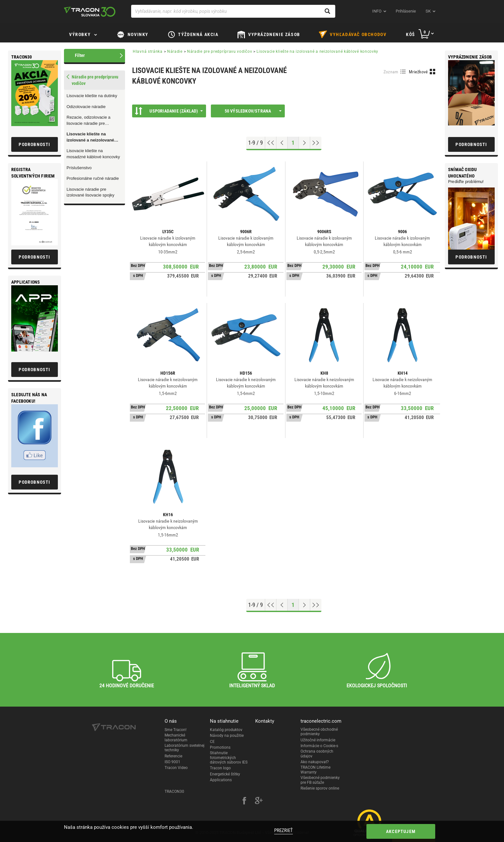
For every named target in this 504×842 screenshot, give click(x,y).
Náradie (175, 51)
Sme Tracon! (175, 730)
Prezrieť (283, 830)
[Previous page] (282, 143)
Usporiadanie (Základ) (169, 111)
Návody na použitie (227, 736)
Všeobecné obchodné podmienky (319, 732)
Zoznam (391, 72)
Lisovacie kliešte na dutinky (92, 96)
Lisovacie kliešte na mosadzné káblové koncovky (93, 154)
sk (428, 11)
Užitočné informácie (318, 740)
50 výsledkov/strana (253, 111)
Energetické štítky (225, 774)
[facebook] (244, 801)
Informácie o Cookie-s (319, 746)
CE (212, 742)
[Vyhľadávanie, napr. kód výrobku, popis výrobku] (233, 11)
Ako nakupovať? (315, 762)
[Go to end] (316, 143)
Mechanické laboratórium (176, 737)
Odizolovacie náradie (86, 107)
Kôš (411, 34)
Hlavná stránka (148, 51)
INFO (377, 11)
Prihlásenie (406, 11)
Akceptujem (401, 831)
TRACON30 (174, 792)
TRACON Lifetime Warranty (315, 770)
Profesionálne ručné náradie (93, 178)
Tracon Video (176, 768)
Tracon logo (220, 768)
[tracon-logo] (90, 12)
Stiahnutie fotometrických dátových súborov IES (229, 758)
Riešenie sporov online (320, 788)
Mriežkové (419, 72)
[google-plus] (259, 801)
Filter (80, 55)
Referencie (173, 756)
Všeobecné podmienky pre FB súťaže (320, 780)
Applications (221, 780)
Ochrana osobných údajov (317, 754)
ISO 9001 (172, 762)
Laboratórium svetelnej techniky (184, 748)
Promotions (220, 747)
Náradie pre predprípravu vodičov (220, 51)
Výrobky (80, 34)
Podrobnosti (471, 144)
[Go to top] (271, 143)
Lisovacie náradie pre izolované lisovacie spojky (90, 192)
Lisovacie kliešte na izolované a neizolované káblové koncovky (90, 137)
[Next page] (305, 143)
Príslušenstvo (79, 168)
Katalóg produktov (226, 730)
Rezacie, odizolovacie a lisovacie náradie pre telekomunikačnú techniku (91, 121)
